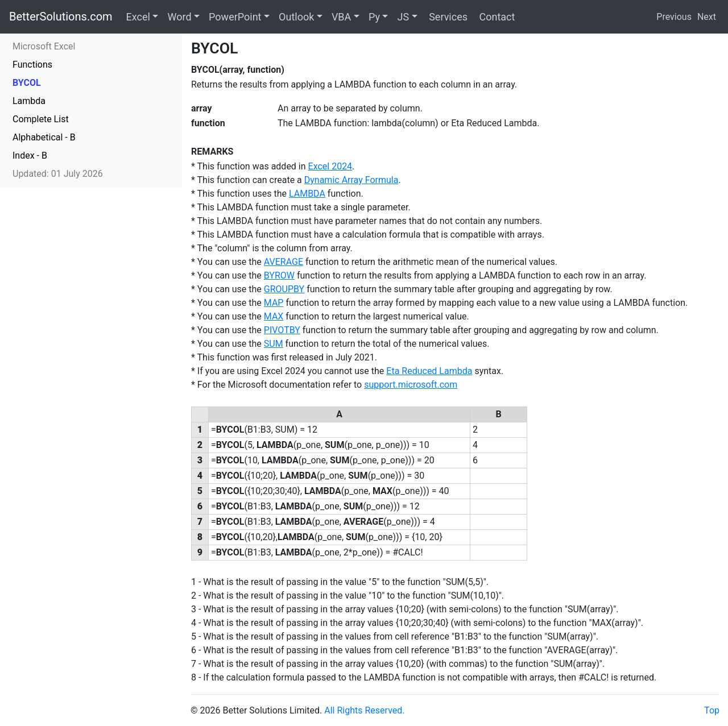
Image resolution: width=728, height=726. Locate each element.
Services (447, 17)
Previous (674, 17)
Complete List (41, 119)
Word (179, 17)
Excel (138, 17)
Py (374, 17)
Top (712, 710)
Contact (496, 17)
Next (707, 17)
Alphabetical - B (44, 137)
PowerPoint (235, 17)
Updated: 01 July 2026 (58, 174)
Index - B (30, 155)
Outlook (296, 17)
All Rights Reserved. (364, 710)
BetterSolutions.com (61, 16)
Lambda (29, 101)
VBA (341, 17)
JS (403, 17)
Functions (32, 65)
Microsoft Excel (44, 46)
